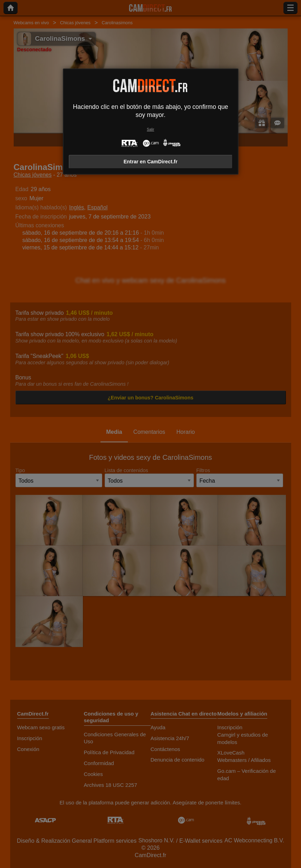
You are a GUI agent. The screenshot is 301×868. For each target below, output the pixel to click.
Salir (150, 129)
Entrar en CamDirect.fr (151, 162)
